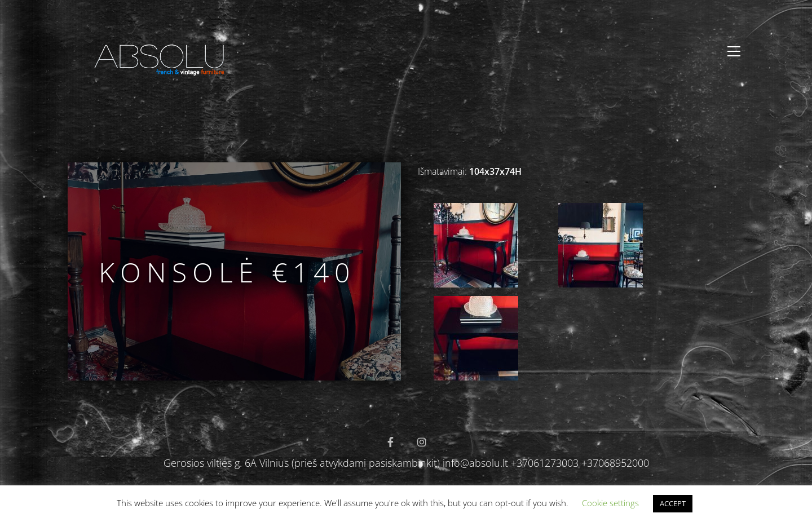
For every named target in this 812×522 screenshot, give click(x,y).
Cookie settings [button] (610, 503)
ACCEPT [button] (673, 503)
